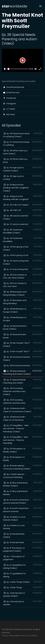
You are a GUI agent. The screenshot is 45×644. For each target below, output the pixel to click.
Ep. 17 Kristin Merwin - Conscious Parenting (22, 476)
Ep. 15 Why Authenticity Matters (22, 493)
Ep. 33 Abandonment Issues (22, 336)
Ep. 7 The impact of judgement (22, 558)
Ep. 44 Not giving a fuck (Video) (22, 248)
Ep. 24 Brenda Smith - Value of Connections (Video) (22, 410)
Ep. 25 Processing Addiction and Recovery (22, 401)
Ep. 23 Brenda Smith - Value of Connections (22, 418)
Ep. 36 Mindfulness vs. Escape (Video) (22, 310)
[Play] (23, 60)
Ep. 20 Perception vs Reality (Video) (22, 450)
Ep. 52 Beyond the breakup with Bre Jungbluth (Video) (22, 188)
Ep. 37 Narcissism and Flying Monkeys (22, 302)
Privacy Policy (8, 636)
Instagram (10, 104)
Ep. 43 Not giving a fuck (22, 255)
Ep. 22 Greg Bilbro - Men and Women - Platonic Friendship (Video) (22, 428)
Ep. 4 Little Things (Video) (22, 582)
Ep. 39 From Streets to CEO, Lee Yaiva (22, 285)
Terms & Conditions (28, 636)
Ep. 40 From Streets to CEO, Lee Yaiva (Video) (22, 276)
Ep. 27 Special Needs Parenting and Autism (22, 381)
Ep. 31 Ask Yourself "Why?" (22, 351)
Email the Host (11, 93)
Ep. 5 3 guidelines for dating (22, 575)
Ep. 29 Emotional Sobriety (22, 365)
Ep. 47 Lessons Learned (22, 224)
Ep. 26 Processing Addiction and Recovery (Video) (22, 391)
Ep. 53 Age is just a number (22, 178)
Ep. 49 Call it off (22, 210)
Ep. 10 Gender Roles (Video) (22, 535)
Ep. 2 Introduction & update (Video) (22, 595)
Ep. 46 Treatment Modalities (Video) (22, 231)
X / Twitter (9, 109)
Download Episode (14, 87)
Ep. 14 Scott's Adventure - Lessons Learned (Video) (22, 501)
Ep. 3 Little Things (22, 587)
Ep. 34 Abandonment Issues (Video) (22, 327)
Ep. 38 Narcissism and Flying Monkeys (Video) (22, 293)
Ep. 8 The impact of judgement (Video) (22, 549)
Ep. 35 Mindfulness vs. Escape (22, 319)
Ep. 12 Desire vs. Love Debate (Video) (22, 518)
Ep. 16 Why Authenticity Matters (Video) (22, 484)
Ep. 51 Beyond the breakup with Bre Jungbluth (22, 198)
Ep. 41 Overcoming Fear (22, 269)
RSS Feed (9, 114)
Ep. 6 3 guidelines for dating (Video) (22, 566)
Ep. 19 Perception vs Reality (22, 459)
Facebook (9, 98)
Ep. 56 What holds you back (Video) (22, 152)
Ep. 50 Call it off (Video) (22, 205)
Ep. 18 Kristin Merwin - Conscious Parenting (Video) (22, 467)
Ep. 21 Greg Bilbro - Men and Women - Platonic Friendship (22, 440)
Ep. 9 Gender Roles (22, 542)
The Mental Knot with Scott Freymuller (22, 21)
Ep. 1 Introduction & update (22, 603)
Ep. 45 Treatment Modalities (22, 240)
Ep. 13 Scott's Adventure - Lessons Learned (22, 510)
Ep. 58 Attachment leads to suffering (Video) (22, 135)
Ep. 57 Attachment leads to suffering (22, 144)
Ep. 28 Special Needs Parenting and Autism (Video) (22, 373)
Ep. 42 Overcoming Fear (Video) (22, 262)
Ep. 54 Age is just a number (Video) (22, 169)
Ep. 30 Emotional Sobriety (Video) (22, 358)
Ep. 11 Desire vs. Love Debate (22, 527)
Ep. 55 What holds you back (22, 161)
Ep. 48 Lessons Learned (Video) (22, 217)
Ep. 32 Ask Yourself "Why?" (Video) (22, 344)
